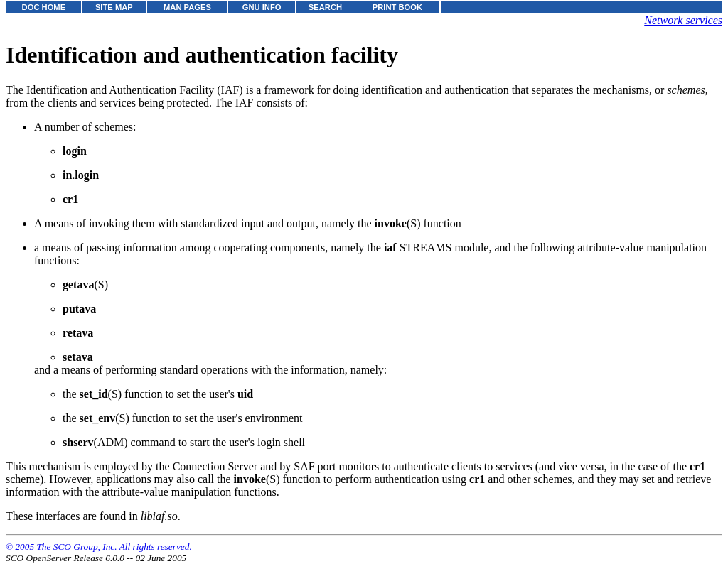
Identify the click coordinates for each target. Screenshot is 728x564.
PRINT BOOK (397, 7)
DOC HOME (44, 7)
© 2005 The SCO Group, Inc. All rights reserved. (99, 547)
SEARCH (325, 7)
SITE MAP (114, 7)
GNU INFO (262, 7)
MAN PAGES (187, 7)
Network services (683, 20)
